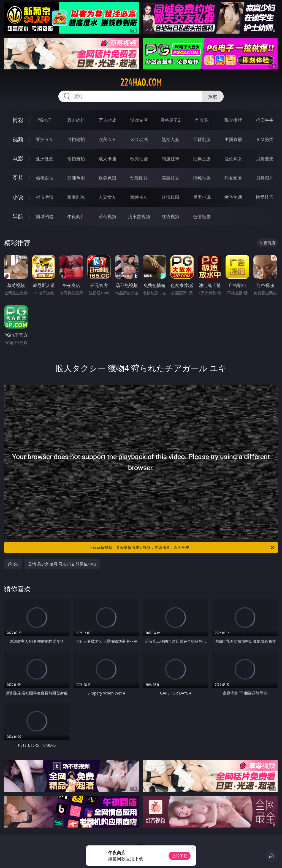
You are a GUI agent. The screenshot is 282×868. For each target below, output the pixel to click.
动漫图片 (139, 178)
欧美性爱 (139, 159)
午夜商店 (76, 216)
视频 (18, 139)
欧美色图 (107, 178)
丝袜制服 (202, 139)
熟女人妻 (170, 139)
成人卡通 (107, 159)
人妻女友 (107, 197)
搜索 (213, 96)
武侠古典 (139, 197)
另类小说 (202, 197)
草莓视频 (107, 216)
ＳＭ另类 (265, 139)
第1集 (13, 564)
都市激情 (45, 197)
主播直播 (233, 139)
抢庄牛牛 (265, 120)
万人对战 (107, 120)
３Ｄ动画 (139, 139)
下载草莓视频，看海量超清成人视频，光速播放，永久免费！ (182, 547)
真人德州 (76, 120)
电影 (18, 158)
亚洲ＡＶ (45, 139)
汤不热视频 (139, 216)
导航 (18, 216)
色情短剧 (202, 216)
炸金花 (202, 120)
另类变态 (265, 159)
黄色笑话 (233, 197)
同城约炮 (45, 216)
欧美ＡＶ (107, 139)
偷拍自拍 (76, 159)
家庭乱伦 (76, 197)
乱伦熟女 (233, 159)
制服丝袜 (170, 159)
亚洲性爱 (45, 159)
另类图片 (265, 178)
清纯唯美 (202, 178)
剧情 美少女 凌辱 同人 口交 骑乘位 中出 (62, 564)
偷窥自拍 (45, 178)
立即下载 (180, 856)
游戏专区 (139, 120)
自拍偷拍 (76, 139)
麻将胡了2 (170, 120)
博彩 (18, 120)
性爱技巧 (265, 197)
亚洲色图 (76, 178)
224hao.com (141, 82)
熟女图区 (233, 178)
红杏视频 (170, 216)
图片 (18, 178)
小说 (18, 197)
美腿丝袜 (170, 178)
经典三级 (202, 159)
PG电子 (44, 120)
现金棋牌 (233, 120)
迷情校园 (170, 197)
